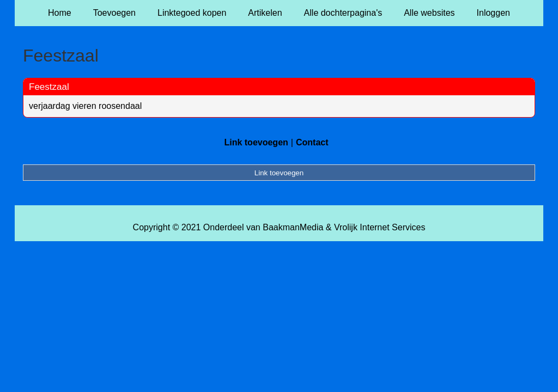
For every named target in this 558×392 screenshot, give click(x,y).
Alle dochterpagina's (343, 13)
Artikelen (265, 13)
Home (60, 13)
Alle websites (429, 13)
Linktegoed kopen (192, 13)
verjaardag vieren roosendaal (85, 106)
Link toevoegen (256, 142)
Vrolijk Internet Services (380, 227)
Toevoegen (114, 13)
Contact (312, 142)
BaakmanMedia (293, 227)
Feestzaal (49, 87)
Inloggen (493, 13)
